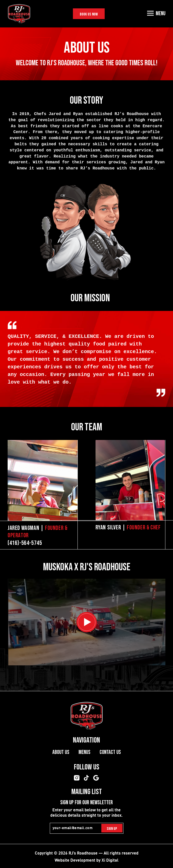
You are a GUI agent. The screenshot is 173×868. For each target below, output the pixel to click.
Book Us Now (89, 14)
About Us (61, 752)
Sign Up (112, 829)
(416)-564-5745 (25, 543)
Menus (84, 752)
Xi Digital (110, 860)
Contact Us (110, 752)
